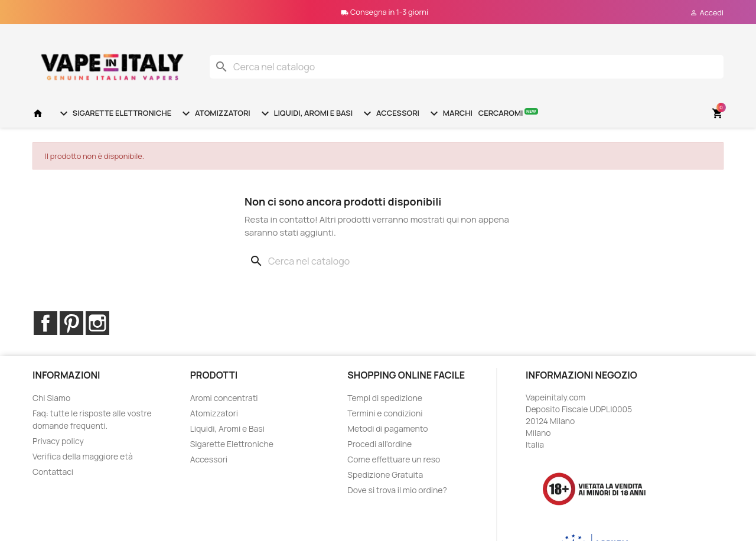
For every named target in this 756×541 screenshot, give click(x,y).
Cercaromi (508, 113)
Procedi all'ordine (379, 444)
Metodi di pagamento (387, 428)
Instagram (97, 323)
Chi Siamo (51, 398)
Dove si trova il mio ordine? (397, 490)
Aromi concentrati (224, 398)
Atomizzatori (214, 113)
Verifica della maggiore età (83, 456)
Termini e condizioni (385, 413)
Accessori (390, 113)
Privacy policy (58, 441)
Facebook (45, 323)
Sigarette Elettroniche (114, 113)
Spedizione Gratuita (385, 475)
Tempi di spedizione (385, 398)
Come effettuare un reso (394, 459)
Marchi (450, 113)
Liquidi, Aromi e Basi (305, 113)
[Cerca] (467, 67)
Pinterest (71, 323)
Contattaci (53, 472)
